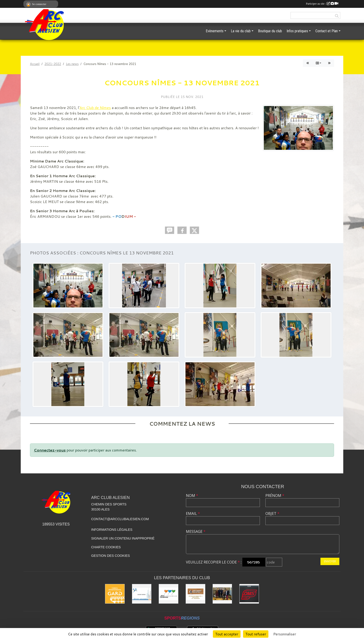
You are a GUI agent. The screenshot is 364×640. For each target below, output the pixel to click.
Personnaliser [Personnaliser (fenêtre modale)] (285, 634)
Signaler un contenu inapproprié (123, 538)
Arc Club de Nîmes (95, 108)
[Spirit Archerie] (142, 594)
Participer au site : (322, 4)
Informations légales (112, 530)
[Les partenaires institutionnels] (222, 594)
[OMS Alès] (249, 594)
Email (193, 513)
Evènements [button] (215, 31)
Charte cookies (106, 547)
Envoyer (330, 561)
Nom (192, 495)
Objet (272, 513)
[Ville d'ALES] (169, 594)
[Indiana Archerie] (195, 594)
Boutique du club (270, 31)
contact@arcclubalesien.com (120, 519)
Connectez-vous (50, 450)
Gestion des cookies (111, 556)
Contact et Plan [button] (327, 31)
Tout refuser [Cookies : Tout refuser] (256, 634)
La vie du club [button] (241, 31)
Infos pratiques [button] (297, 31)
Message (196, 531)
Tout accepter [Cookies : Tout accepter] (227, 634)
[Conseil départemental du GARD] (115, 594)
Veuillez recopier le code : (214, 562)
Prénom (275, 495)
